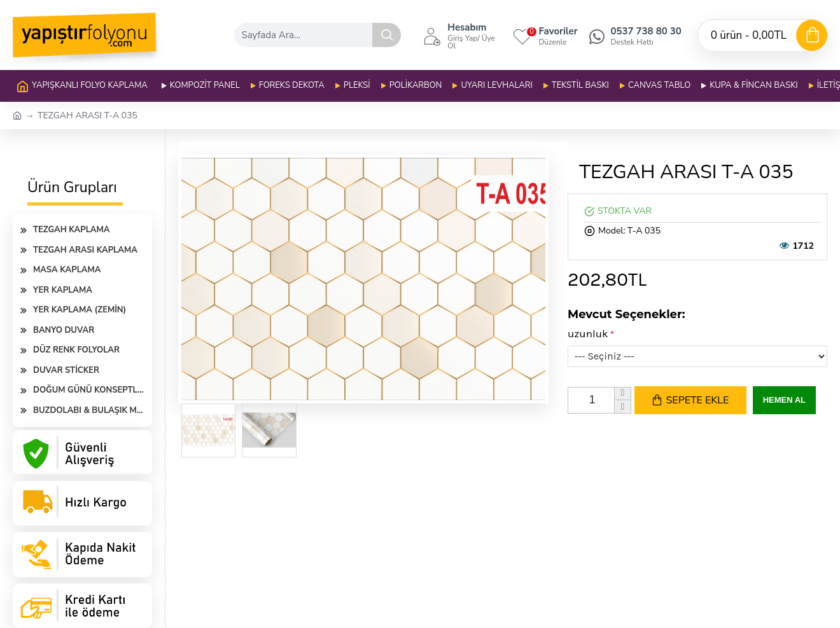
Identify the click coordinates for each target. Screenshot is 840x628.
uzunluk (588, 333)
